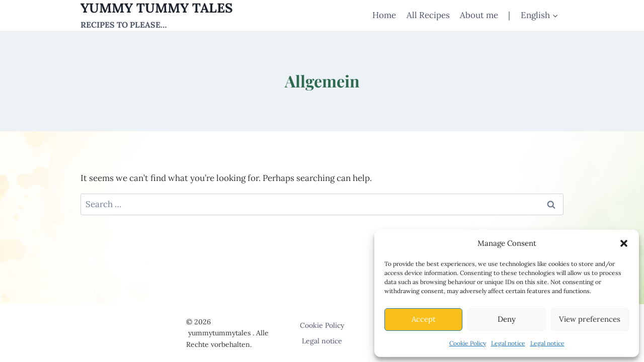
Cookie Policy (468, 343)
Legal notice (508, 343)
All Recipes (428, 15)
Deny (507, 319)
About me (479, 15)
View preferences (590, 319)
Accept (424, 319)
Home (384, 15)
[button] (624, 243)
